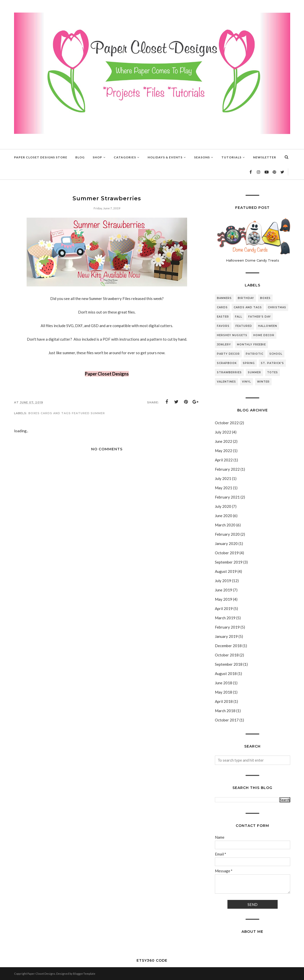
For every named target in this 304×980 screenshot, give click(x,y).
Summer (98, 413)
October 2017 (227, 720)
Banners (224, 298)
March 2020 (225, 525)
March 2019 (225, 618)
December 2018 (228, 646)
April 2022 (224, 460)
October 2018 (227, 655)
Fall (239, 317)
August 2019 (226, 571)
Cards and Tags (56, 413)
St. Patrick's (272, 363)
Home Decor (264, 335)
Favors (223, 326)
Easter (223, 317)
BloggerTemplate (84, 974)
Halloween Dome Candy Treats (253, 260)
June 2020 (224, 516)
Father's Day (260, 317)
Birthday (246, 298)
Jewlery (224, 345)
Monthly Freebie (251, 345)
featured (81, 413)
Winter (263, 382)
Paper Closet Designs (107, 374)
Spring (249, 363)
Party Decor (228, 354)
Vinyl (247, 382)
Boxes (34, 413)
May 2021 (224, 488)
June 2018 (224, 683)
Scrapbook (227, 363)
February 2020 (227, 534)
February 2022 (227, 469)
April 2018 (224, 701)
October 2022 (227, 423)
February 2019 (227, 627)
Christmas (277, 307)
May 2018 (224, 692)
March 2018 (225, 711)
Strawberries (229, 372)
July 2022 (223, 432)
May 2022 (224, 451)
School (276, 354)
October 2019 (227, 553)
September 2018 (229, 664)
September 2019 (229, 562)
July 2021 (223, 478)
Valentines (226, 382)
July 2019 (223, 581)
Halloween (268, 326)
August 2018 (226, 673)
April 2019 (224, 608)
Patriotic (255, 354)
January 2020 (226, 543)
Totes (272, 372)
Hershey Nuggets (232, 335)
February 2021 (227, 497)
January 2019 (226, 636)
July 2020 (223, 506)
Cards (222, 307)
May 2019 (224, 599)
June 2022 (224, 441)
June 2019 (224, 590)
